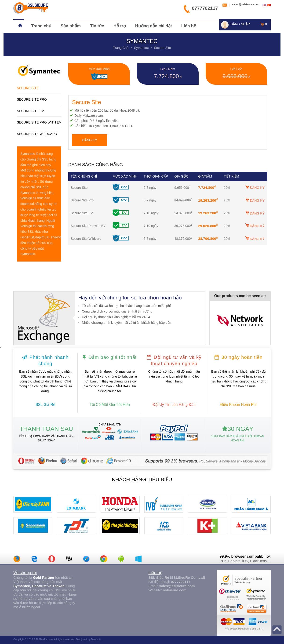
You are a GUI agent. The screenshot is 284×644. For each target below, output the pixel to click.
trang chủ (121, 48)
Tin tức (97, 26)
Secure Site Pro (32, 99)
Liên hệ (189, 26)
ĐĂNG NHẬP (240, 24)
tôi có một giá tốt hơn (110, 405)
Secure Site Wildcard (37, 134)
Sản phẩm (71, 26)
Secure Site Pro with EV (39, 122)
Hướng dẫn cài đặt (154, 26)
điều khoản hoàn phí (238, 405)
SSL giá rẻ (45, 405)
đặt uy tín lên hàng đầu (174, 405)
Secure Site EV (30, 111)
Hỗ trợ (120, 26)
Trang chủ (41, 26)
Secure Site (162, 48)
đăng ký (89, 140)
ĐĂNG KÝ (255, 187)
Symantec (141, 48)
